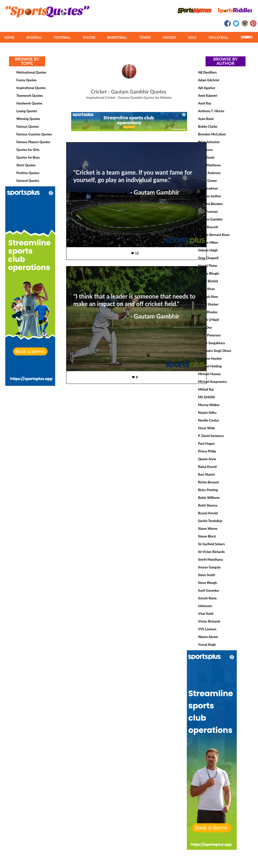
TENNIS (145, 37)
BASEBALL (34, 37)
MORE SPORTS (247, 37)
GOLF (192, 37)
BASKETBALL (117, 37)
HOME (9, 37)
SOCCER (89, 37)
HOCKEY (169, 37)
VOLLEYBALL (219, 37)
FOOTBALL (63, 37)
